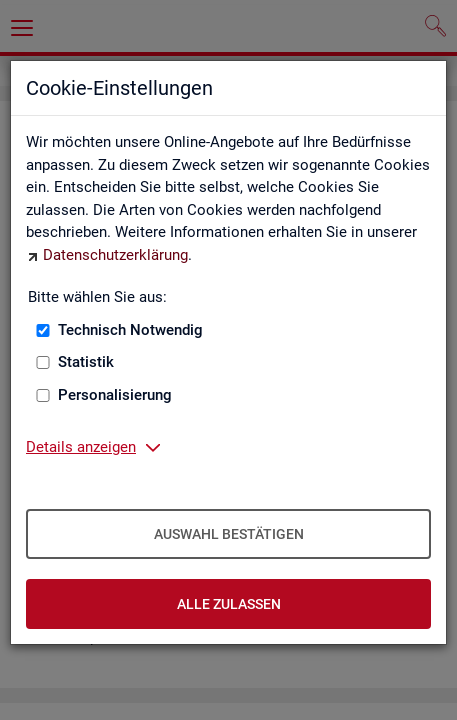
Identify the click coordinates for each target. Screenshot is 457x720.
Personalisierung (115, 395)
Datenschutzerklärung (115, 255)
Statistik (86, 362)
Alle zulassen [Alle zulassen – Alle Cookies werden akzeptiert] (229, 604)
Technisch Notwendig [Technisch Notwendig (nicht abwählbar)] (130, 330)
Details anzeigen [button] (81, 447)
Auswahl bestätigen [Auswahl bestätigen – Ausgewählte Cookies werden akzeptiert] (229, 534)
